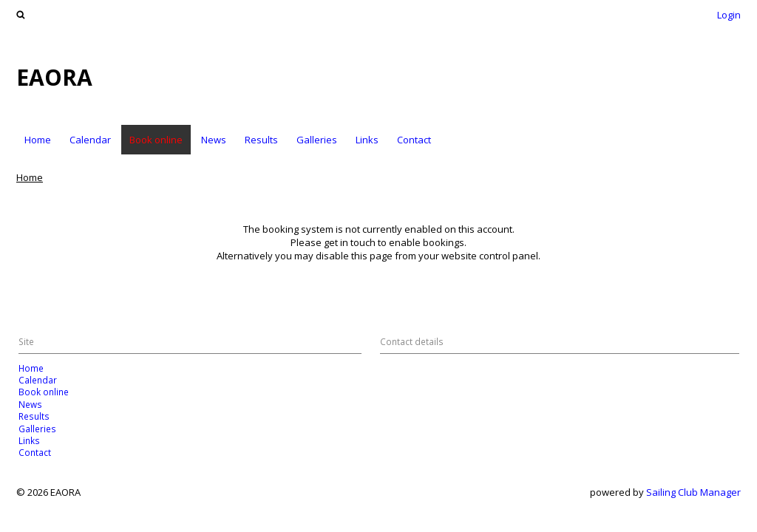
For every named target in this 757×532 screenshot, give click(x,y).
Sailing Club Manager (693, 492)
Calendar (90, 140)
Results (261, 140)
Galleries (317, 140)
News (214, 140)
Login (729, 15)
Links (367, 140)
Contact (414, 140)
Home (38, 140)
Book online (156, 140)
